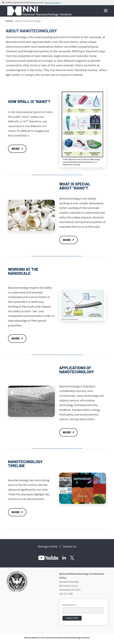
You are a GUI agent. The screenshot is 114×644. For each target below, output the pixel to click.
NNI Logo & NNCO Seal (18, 614)
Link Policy (11, 610)
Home (9, 21)
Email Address (70, 606)
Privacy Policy (13, 606)
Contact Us (69, 547)
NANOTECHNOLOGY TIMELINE (25, 464)
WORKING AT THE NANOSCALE (23, 271)
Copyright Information (18, 602)
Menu (106, 11)
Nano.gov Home (48, 547)
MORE (17, 149)
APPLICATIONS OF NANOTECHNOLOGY (77, 370)
